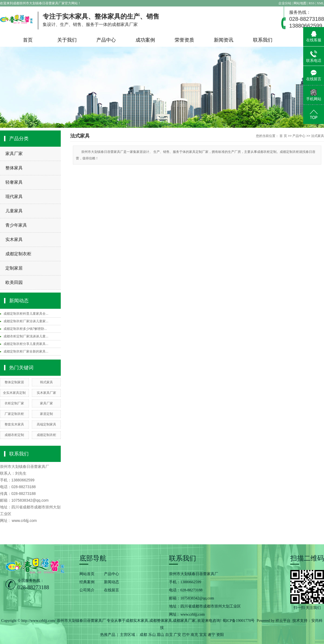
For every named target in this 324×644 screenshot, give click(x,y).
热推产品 (108, 635)
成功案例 (145, 40)
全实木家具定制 (14, 393)
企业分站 (285, 3)
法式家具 (318, 136)
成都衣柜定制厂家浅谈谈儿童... (26, 336)
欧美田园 (14, 282)
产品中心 (106, 40)
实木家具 (14, 239)
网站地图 (300, 3)
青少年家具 (16, 225)
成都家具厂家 (184, 621)
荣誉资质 (184, 40)
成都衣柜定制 (14, 435)
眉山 (160, 635)
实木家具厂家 (46, 393)
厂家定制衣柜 (14, 414)
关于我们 (67, 40)
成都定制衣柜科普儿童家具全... (26, 314)
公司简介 (87, 590)
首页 (28, 40)
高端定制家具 (46, 424)
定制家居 (14, 268)
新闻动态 (112, 582)
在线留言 (112, 590)
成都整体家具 (161, 621)
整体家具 (14, 168)
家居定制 (46, 414)
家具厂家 (14, 154)
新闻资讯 (224, 40)
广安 (177, 635)
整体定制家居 (14, 382)
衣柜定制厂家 (14, 403)
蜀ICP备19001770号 (239, 621)
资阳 (220, 635)
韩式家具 (46, 382)
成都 (143, 635)
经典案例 (87, 582)
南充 (194, 635)
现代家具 (14, 197)
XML (320, 3)
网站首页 (87, 574)
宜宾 (203, 635)
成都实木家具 (137, 621)
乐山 (152, 635)
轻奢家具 (14, 182)
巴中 (186, 635)
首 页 (283, 136)
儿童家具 (14, 211)
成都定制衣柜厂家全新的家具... (26, 351)
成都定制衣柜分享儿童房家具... (26, 344)
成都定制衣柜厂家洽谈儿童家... (26, 321)
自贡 (169, 635)
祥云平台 (283, 621)
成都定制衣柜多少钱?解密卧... (25, 329)
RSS (312, 3)
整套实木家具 (14, 424)
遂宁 (211, 635)
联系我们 (263, 40)
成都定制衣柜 (18, 254)
